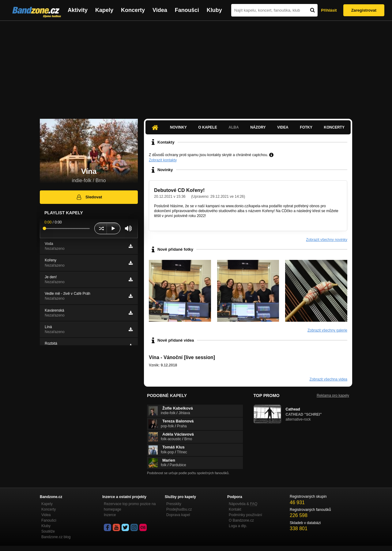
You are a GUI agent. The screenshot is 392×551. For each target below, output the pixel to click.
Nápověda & (243, 504)
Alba (234, 127)
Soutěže (48, 531)
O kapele (207, 127)
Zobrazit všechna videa (328, 379)
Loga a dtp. (238, 526)
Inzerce (110, 515)
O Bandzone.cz (241, 520)
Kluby (214, 10)
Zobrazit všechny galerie (327, 330)
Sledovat (89, 197)
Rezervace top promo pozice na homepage (130, 507)
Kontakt (235, 509)
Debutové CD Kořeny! (179, 190)
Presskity (174, 504)
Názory (258, 127)
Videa (160, 10)
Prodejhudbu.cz (179, 509)
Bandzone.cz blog (56, 537)
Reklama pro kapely (333, 395)
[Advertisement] (196, 67)
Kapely (104, 10)
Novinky (178, 127)
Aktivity (78, 10)
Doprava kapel (178, 515)
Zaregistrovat (364, 10)
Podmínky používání (245, 515)
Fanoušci (187, 10)
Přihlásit (329, 10)
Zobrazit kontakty (163, 160)
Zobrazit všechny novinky (327, 240)
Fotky (306, 127)
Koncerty (133, 10)
